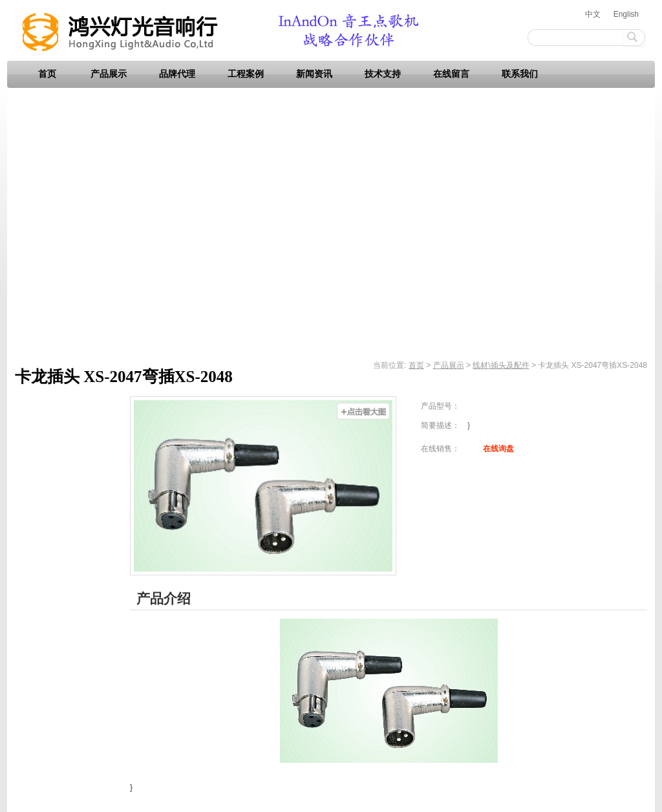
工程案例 (246, 74)
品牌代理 (177, 74)
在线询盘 (498, 449)
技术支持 (383, 74)
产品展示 (109, 74)
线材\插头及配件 (501, 365)
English (626, 14)
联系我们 (520, 74)
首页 (47, 74)
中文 (593, 14)
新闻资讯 (314, 74)
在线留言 (451, 74)
